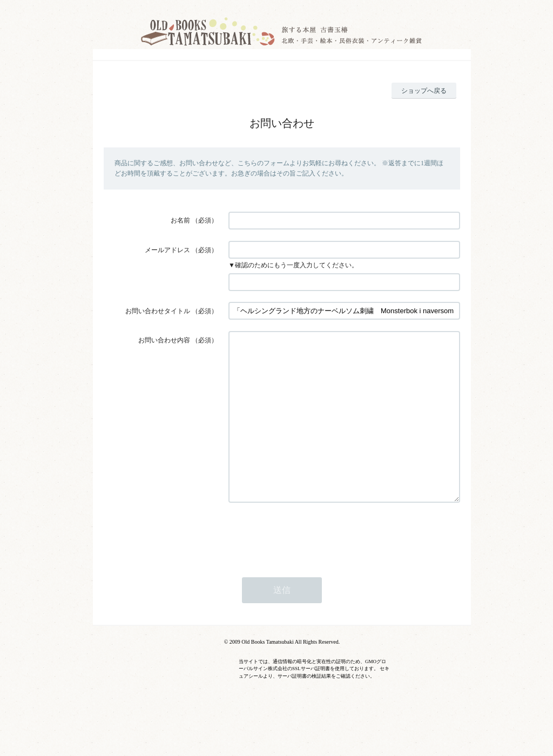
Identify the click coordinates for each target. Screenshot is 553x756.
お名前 (180, 220)
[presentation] (311, 567)
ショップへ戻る (424, 91)
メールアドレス (167, 250)
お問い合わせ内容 (164, 340)
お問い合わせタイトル (158, 311)
